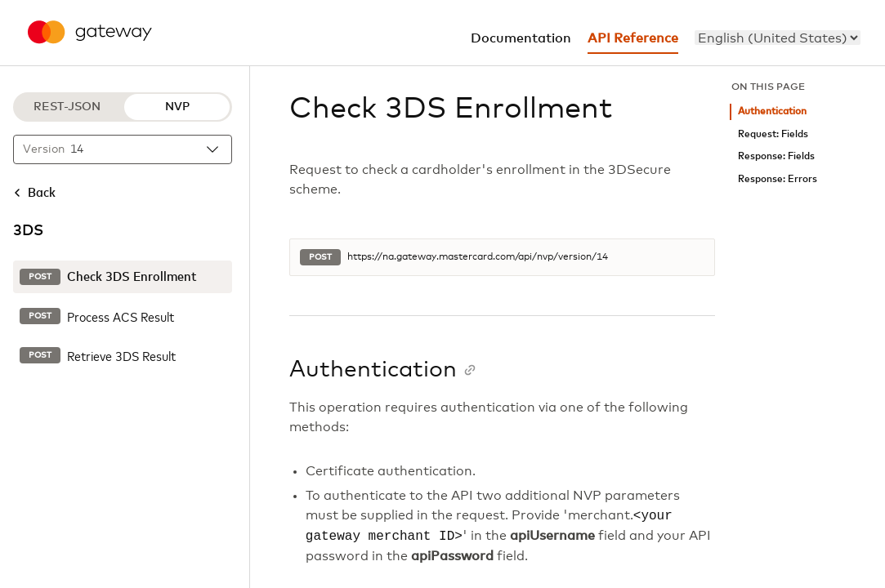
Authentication (772, 111)
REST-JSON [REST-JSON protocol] (67, 107)
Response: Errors (778, 179)
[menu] (778, 38)
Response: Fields (776, 156)
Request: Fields (773, 134)
